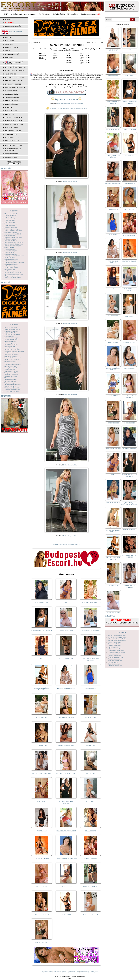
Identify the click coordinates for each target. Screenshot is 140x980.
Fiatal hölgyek (12, 104)
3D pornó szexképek (11, 214)
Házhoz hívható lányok (16, 67)
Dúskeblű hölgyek (13, 84)
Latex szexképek (10, 269)
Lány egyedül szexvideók (116, 651)
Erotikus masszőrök (14, 81)
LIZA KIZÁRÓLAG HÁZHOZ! (66, 773)
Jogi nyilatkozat (47, 972)
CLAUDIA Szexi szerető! (66, 746)
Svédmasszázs (11, 134)
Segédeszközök (12, 94)
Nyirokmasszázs (12, 138)
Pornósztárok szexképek (12, 348)
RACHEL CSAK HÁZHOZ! (66, 688)
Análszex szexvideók (114, 642)
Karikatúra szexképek (11, 259)
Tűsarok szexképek (10, 386)
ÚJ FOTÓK (9, 44)
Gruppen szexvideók (114, 646)
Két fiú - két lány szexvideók (117, 639)
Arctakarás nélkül (14, 117)
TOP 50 (8, 51)
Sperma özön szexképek (12, 359)
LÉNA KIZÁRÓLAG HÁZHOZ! (42, 773)
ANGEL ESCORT (66, 887)
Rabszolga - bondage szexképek (14, 351)
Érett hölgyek (12, 101)
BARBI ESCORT (42, 718)
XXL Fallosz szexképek (12, 391)
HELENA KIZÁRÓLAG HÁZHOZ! (129, 556)
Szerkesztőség (84, 972)
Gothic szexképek (10, 249)
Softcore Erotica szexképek (13, 358)
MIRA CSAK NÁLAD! (91, 887)
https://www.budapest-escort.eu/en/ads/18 (70, 103)
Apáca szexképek (10, 219)
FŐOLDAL (9, 19)
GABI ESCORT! (113, 76)
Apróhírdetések (44, 14)
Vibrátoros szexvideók (115, 666)
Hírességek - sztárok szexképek (14, 256)
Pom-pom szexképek (11, 344)
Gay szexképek (9, 247)
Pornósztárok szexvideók (116, 661)
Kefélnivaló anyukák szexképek (14, 262)
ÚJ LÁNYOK (10, 41)
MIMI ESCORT (129, 316)
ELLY (129, 50)
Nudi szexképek (9, 336)
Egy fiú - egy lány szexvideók (117, 635)
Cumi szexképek (10, 236)
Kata (42, 658)
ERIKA (66, 603)
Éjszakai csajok (12, 127)
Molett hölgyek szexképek (13, 329)
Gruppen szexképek (11, 251)
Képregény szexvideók (115, 649)
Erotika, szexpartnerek (89, 14)
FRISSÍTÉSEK (10, 57)
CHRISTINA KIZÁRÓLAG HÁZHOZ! (91, 659)
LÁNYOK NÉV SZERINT (14, 145)
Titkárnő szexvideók (114, 664)
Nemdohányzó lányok (15, 71)
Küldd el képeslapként (70, 181)
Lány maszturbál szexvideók (117, 652)
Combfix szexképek (11, 232)
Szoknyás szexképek (11, 368)
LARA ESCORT (91, 688)
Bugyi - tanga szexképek (12, 229)
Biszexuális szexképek (11, 224)
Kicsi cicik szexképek (11, 264)
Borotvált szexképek (11, 227)
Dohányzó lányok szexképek (13, 237)
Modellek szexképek (11, 328)
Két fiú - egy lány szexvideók (117, 637)
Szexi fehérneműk (13, 97)
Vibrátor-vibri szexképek (12, 390)
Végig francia (11, 111)
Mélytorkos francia (14, 124)
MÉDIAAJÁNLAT (11, 157)
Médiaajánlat (94, 972)
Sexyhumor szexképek (11, 356)
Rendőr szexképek (10, 353)
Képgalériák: (15, 211)
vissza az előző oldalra (60, 544)
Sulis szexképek (9, 363)
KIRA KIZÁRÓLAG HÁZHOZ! (66, 831)
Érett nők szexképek (11, 241)
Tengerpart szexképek (11, 373)
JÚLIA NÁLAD (42, 831)
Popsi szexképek (10, 346)
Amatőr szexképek (10, 215)
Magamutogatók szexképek (13, 272)
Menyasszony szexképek (12, 276)
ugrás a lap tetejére (74, 544)
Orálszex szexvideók (114, 656)
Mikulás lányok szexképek (13, 277)
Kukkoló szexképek (11, 266)
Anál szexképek (9, 217)
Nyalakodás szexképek (12, 338)
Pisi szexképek (9, 343)
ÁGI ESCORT (91, 746)
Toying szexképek (10, 383)
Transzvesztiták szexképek (13, 385)
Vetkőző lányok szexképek (13, 388)
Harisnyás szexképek (11, 254)
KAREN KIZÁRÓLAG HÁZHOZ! (42, 689)
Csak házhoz (11, 74)
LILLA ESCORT (91, 831)
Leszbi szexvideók (114, 654)
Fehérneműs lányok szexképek (14, 242)
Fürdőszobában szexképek (13, 246)
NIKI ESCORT (91, 801)
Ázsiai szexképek (10, 221)
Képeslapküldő (73, 14)
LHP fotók (10, 114)
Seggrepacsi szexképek (12, 354)
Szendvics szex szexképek (13, 364)
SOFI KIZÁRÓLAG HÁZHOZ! (91, 603)
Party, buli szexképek (11, 339)
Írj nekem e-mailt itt (66, 100)
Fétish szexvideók (113, 644)
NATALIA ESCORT (42, 603)
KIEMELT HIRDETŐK (13, 54)
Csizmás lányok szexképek (13, 234)
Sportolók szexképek (11, 361)
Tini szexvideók (113, 662)
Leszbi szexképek (10, 271)
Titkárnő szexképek (10, 380)
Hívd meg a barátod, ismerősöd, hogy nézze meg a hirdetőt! (67, 108)
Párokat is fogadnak (14, 121)
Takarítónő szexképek (11, 371)
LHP (6, 14)
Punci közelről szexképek (12, 349)
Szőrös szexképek (10, 369)
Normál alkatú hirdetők (16, 87)
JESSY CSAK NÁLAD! (91, 915)
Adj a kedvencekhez (73, 972)
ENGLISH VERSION (16, 32)
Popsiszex (9, 107)
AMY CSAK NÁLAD (42, 915)
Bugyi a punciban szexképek (13, 231)
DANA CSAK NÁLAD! (66, 718)
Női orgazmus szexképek (12, 334)
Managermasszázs (13, 131)
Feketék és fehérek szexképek (14, 244)
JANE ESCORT (91, 773)
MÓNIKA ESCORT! (42, 942)
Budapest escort (12, 141)
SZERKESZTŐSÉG (12, 154)
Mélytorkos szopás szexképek (14, 274)
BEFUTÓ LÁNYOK (12, 47)
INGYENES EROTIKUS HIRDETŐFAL (13, 150)
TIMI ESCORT (42, 801)
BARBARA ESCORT (66, 658)
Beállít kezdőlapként (59, 972)
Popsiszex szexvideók (115, 659)
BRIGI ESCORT (113, 396)
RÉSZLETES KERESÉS (13, 26)
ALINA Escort (66, 915)
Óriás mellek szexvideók (115, 657)
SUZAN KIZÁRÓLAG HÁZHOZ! (66, 802)
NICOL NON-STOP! (66, 631)
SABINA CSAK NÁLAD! (91, 631)
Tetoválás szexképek (11, 376)
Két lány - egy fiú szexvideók (117, 641)
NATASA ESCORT (42, 887)
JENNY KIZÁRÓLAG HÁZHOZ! (42, 631)
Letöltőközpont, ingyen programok (23, 14)
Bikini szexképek (10, 222)
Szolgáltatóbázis (59, 14)
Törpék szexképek (10, 381)
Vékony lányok (12, 91)
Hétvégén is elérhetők (15, 77)
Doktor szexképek (10, 239)
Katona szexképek (10, 261)
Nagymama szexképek (11, 331)
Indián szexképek (10, 257)
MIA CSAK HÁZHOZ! (113, 502)
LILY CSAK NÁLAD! (42, 859)
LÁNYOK (9, 37)
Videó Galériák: (122, 632)
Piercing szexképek (10, 341)
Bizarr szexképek (10, 226)
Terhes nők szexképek (11, 375)
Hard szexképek (9, 252)
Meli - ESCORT (129, 209)
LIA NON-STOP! (91, 718)
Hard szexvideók (113, 647)
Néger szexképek (10, 333)
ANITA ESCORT (42, 746)
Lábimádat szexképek (11, 267)
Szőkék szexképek (10, 366)
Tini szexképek (9, 378)
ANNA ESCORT (129, 368)
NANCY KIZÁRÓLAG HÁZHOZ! (113, 531)
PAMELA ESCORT (91, 859)
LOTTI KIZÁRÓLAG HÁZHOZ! (66, 859)
